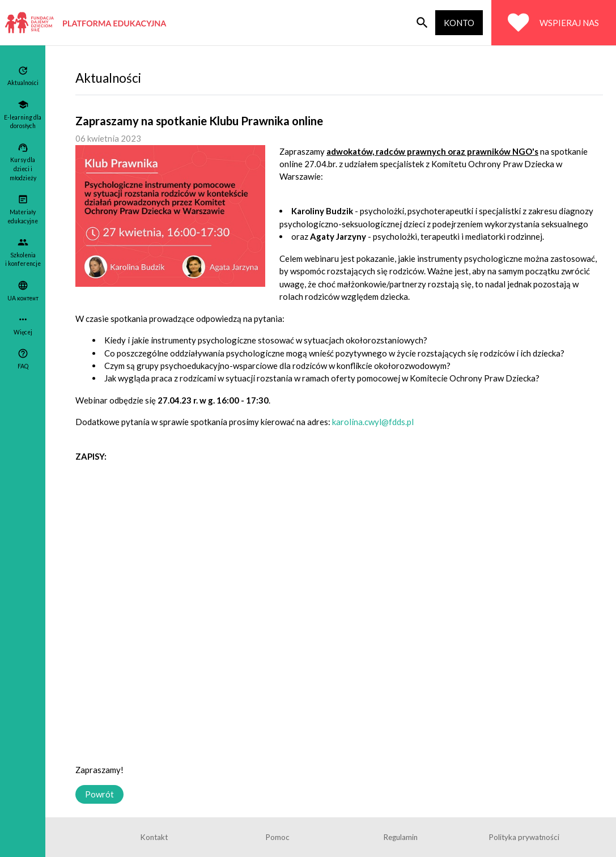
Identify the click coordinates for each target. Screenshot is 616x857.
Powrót (99, 794)
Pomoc (278, 837)
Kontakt (154, 837)
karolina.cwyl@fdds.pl (373, 422)
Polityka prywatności (524, 837)
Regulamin (401, 837)
